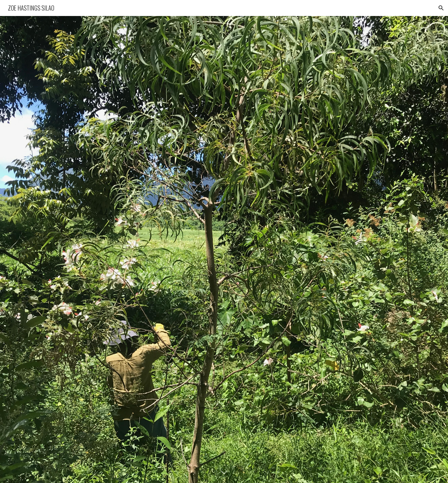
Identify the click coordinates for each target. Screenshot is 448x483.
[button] (441, 8)
